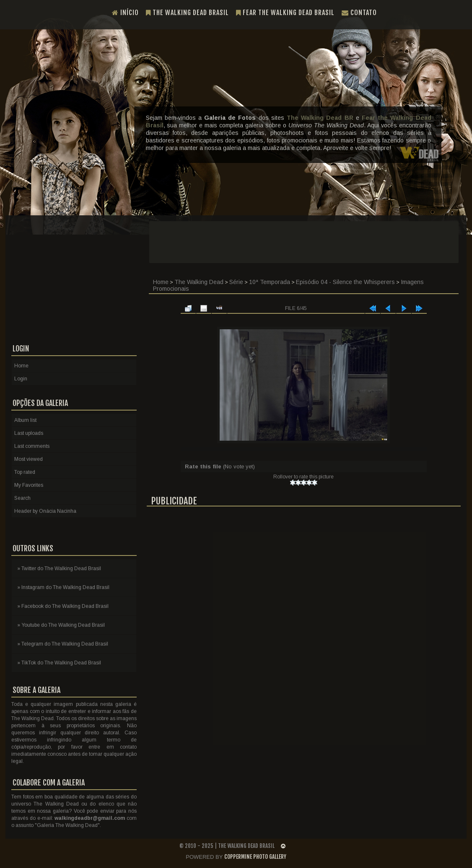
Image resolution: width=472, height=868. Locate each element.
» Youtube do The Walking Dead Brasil (61, 625)
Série (236, 282)
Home (161, 282)
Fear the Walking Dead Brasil (285, 13)
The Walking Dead (199, 282)
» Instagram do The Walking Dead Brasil (63, 587)
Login (21, 379)
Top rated (25, 472)
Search (22, 498)
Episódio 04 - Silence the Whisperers (345, 282)
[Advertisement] (304, 242)
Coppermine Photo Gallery (255, 857)
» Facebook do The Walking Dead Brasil (63, 606)
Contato (359, 13)
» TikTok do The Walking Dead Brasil (59, 663)
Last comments (32, 446)
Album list (25, 420)
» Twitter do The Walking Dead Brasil (59, 568)
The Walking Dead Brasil (187, 13)
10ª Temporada (270, 282)
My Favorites (29, 485)
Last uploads (29, 433)
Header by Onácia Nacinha (45, 511)
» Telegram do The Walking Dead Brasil (63, 644)
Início (125, 13)
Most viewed (29, 459)
